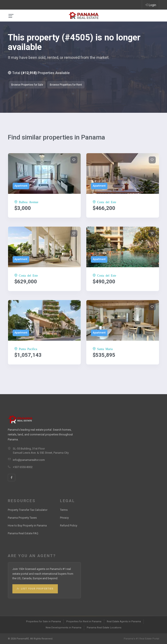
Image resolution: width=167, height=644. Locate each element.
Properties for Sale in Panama (43, 622)
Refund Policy (69, 525)
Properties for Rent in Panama (84, 622)
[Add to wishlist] (74, 160)
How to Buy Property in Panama (27, 525)
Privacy (64, 518)
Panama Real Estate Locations (104, 628)
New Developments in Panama (63, 628)
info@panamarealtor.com (29, 460)
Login (150, 5)
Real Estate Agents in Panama (124, 622)
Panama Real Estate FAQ (23, 533)
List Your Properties (35, 589)
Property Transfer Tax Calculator (28, 510)
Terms (64, 510)
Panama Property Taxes (22, 518)
